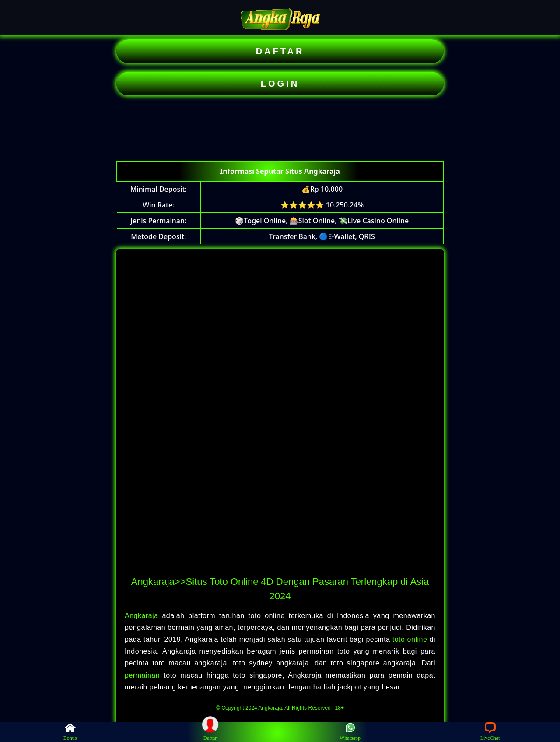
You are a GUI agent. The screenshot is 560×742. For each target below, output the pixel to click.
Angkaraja (143, 616)
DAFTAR (280, 51)
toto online (410, 639)
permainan (144, 675)
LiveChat (490, 732)
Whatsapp (350, 732)
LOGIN (280, 84)
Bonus (70, 732)
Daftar (210, 732)
